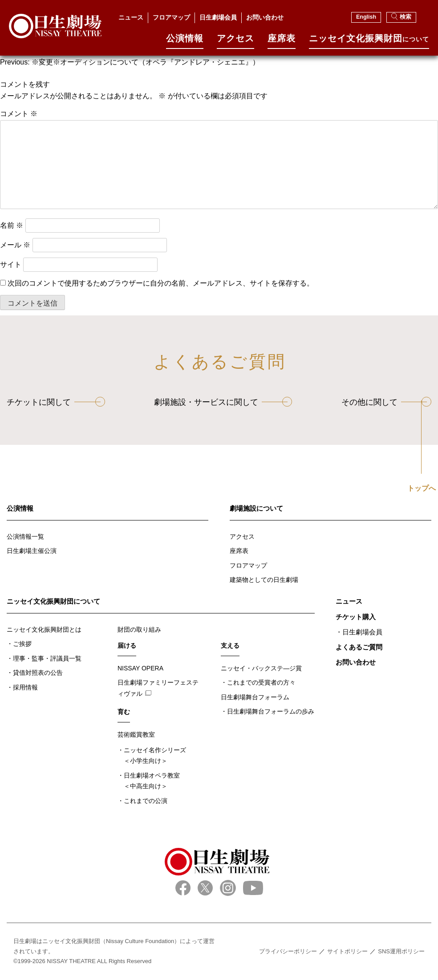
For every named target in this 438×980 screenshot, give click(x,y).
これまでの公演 (146, 801)
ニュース (131, 17)
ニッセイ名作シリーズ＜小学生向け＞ (155, 756)
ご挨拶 (22, 644)
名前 (12, 225)
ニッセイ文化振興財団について (53, 601)
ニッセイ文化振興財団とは (44, 629)
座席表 (282, 42)
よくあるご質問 (359, 647)
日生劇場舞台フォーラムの (271, 712)
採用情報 (25, 687)
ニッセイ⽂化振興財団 (369, 42)
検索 (401, 16)
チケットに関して (39, 402)
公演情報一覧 (25, 536)
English (366, 17)
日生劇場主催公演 (32, 551)
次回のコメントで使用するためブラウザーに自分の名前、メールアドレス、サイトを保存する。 (161, 283)
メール (15, 245)
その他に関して (369, 402)
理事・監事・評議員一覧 (47, 658)
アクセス (235, 42)
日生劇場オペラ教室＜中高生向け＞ (152, 781)
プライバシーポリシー (288, 951)
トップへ (422, 488)
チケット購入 (356, 617)
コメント (19, 114)
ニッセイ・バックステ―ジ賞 (261, 668)
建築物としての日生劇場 (264, 580)
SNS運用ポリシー (401, 951)
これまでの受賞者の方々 (261, 682)
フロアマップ (171, 17)
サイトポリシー (347, 951)
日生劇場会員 (218, 17)
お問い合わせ (265, 17)
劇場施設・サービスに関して (206, 402)
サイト (11, 264)
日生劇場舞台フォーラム (255, 697)
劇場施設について (256, 508)
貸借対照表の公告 (38, 673)
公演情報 (185, 42)
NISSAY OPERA (140, 668)
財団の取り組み (139, 629)
